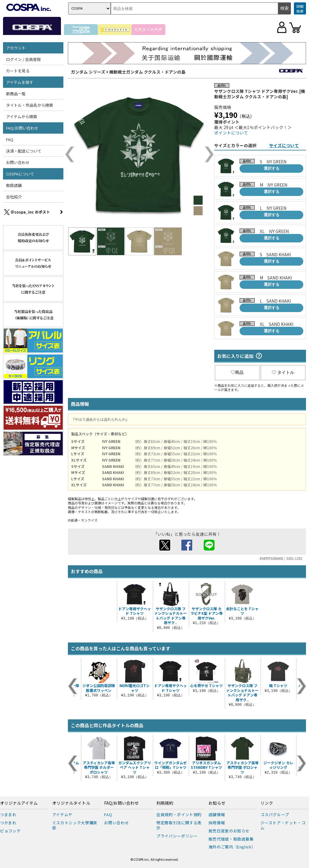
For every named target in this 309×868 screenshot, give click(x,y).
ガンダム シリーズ (88, 72)
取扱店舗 (14, 185)
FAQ (10, 139)
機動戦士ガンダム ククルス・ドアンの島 (147, 72)
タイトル (283, 372)
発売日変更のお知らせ (229, 831)
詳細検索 (300, 9)
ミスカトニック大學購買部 (75, 825)
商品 (237, 372)
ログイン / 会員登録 (23, 59)
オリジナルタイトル (71, 803)
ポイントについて (231, 133)
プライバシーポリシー (177, 836)
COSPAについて (20, 174)
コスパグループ (275, 814)
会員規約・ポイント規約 (179, 814)
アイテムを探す (20, 82)
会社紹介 (14, 197)
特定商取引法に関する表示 (179, 825)
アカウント (16, 48)
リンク (267, 803)
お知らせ (217, 803)
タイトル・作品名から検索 (30, 105)
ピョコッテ (10, 831)
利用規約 (165, 803)
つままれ (8, 814)
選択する (272, 168)
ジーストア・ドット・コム (283, 825)
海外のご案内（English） (232, 847)
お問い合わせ (18, 162)
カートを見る (18, 71)
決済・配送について (24, 151)
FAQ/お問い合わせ (22, 128)
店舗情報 (217, 814)
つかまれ (8, 823)
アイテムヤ (62, 814)
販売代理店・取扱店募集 (231, 839)
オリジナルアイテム (19, 803)
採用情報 (217, 823)
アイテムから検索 (22, 117)
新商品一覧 (16, 94)
